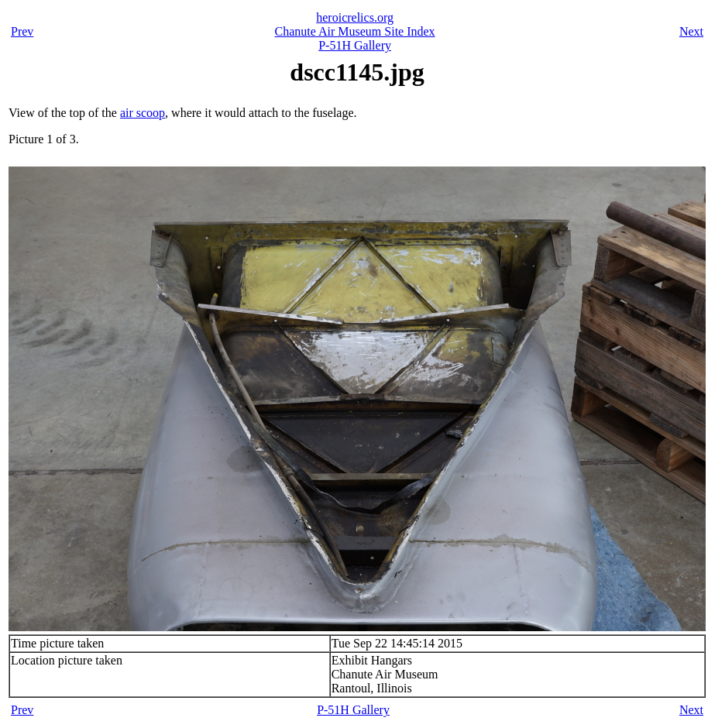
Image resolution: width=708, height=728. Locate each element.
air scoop (143, 113)
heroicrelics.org (355, 17)
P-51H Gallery (355, 45)
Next (691, 31)
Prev (22, 31)
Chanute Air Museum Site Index (355, 31)
